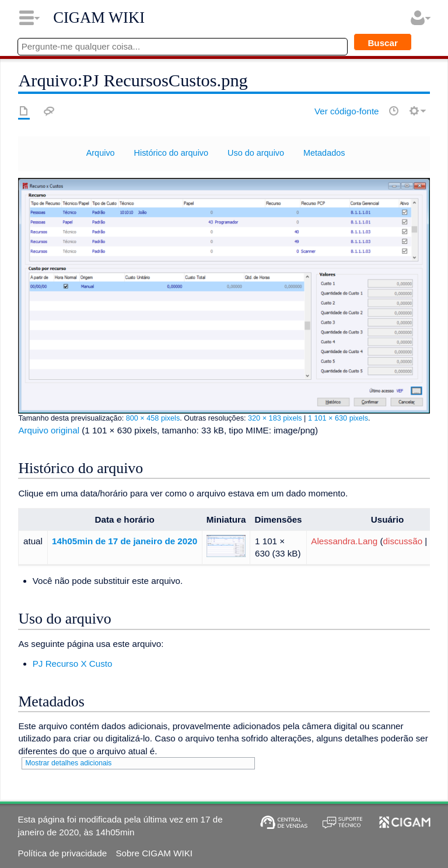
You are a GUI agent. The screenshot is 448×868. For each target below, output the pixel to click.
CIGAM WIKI (99, 17)
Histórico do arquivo (171, 153)
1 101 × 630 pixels (338, 418)
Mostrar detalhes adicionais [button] (68, 763)
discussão (403, 541)
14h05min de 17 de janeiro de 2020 (125, 541)
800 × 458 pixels (153, 418)
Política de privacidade (62, 853)
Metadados (324, 153)
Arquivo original (49, 430)
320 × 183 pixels (275, 418)
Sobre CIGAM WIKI (154, 853)
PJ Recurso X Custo (73, 664)
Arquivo (101, 153)
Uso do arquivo (256, 153)
